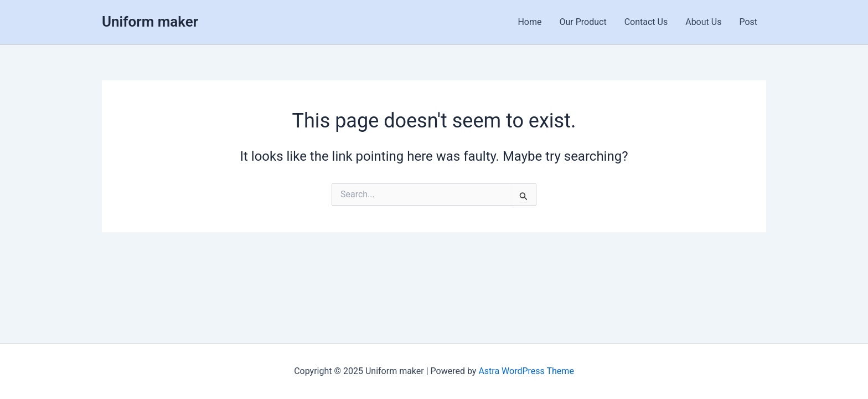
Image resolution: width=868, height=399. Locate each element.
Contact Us (646, 22)
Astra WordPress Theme (526, 371)
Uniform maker (150, 22)
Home (529, 22)
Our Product (583, 22)
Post (748, 22)
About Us (703, 22)
